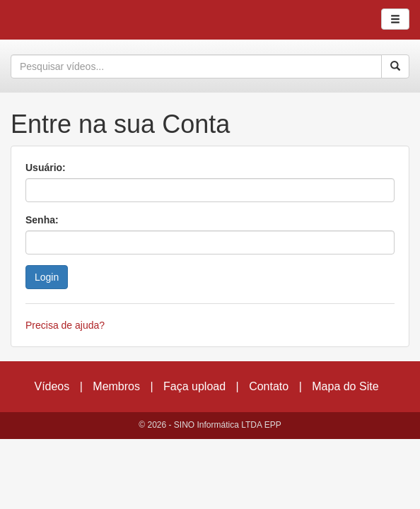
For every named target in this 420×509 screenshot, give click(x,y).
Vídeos (52, 386)
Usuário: (46, 168)
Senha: (42, 220)
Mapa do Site (345, 386)
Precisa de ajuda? (65, 325)
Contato (269, 386)
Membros (116, 386)
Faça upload (194, 386)
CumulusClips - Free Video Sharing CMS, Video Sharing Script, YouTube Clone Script (59, 20)
